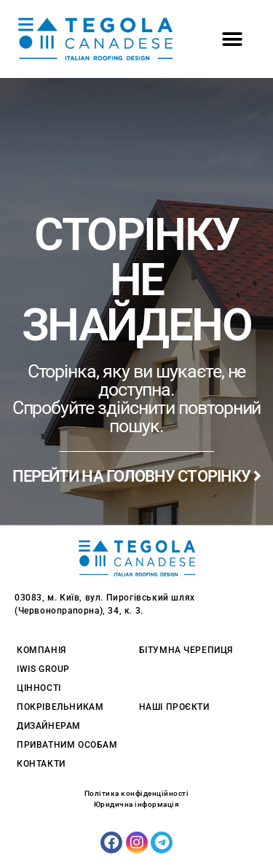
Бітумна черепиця (186, 650)
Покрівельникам (60, 707)
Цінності (39, 688)
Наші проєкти (174, 707)
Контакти (41, 764)
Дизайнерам (49, 726)
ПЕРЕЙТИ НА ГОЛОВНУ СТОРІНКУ (137, 476)
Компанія (41, 650)
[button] (232, 39)
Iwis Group (43, 669)
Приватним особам (67, 745)
